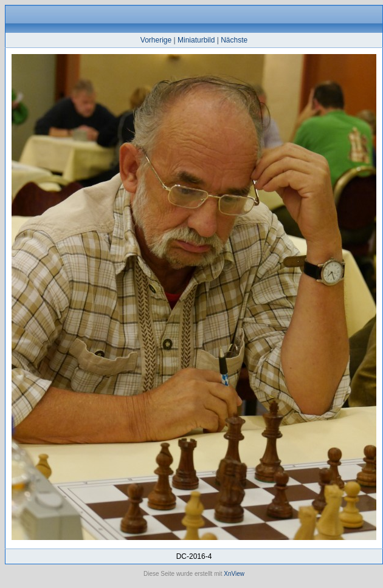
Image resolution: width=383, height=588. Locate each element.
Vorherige (156, 40)
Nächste (234, 40)
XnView (234, 574)
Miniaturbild (196, 40)
